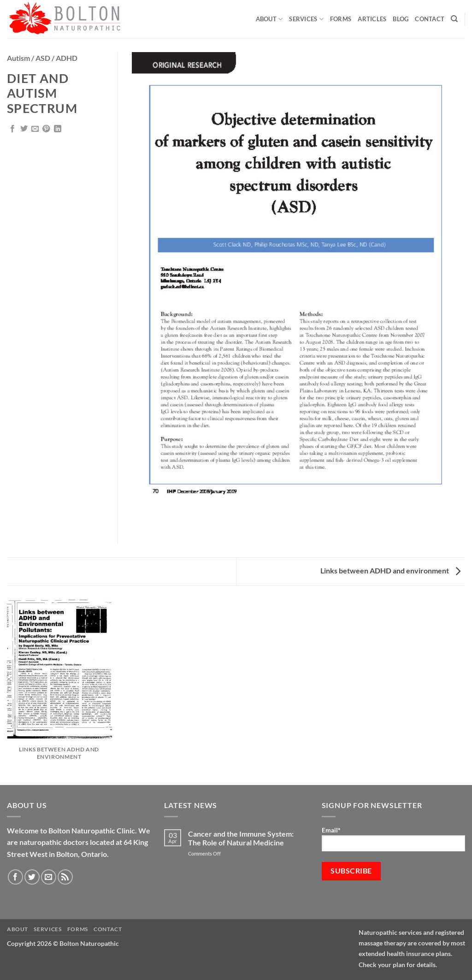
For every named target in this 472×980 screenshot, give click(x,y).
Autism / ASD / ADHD (42, 58)
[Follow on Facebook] (15, 877)
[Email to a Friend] (35, 129)
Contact (430, 19)
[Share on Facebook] (12, 129)
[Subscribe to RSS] (65, 877)
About (269, 19)
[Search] (454, 19)
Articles (372, 19)
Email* (393, 839)
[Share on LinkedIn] (58, 129)
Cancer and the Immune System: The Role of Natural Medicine (241, 838)
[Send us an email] (49, 877)
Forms (341, 19)
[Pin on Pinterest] (46, 129)
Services (306, 19)
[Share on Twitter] (24, 129)
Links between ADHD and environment (390, 570)
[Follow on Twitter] (32, 877)
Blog (401, 19)
